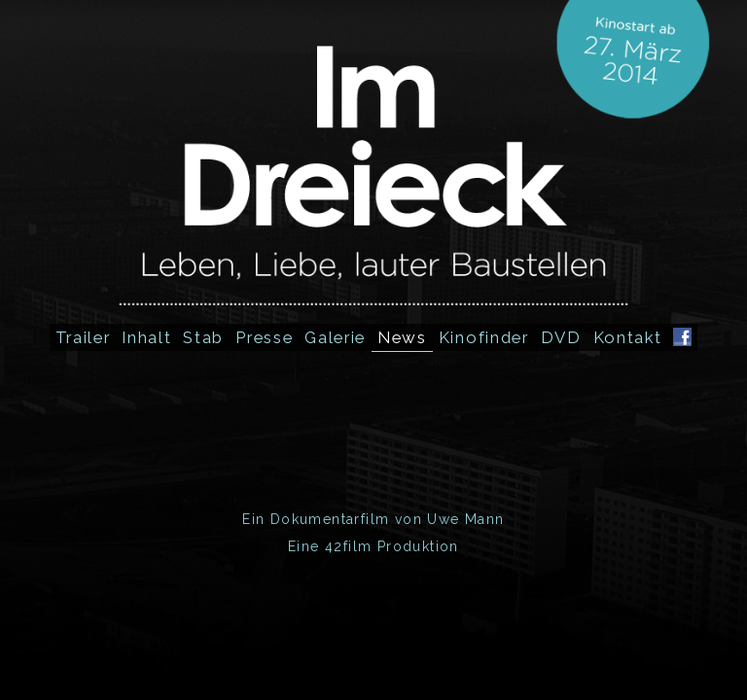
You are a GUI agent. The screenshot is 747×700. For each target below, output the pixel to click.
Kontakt (628, 337)
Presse (264, 337)
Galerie (335, 337)
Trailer (83, 337)
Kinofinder (484, 337)
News (402, 337)
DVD (561, 337)
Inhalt (146, 337)
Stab (203, 337)
